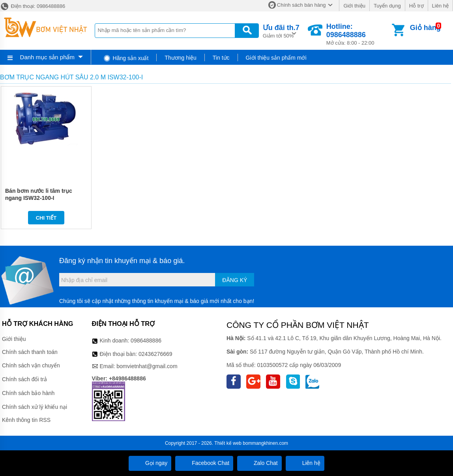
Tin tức (221, 58)
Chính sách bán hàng (301, 5)
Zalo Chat (259, 463)
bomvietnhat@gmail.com (147, 366)
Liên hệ (440, 6)
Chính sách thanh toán (30, 352)
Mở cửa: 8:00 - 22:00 (358, 34)
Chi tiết (46, 218)
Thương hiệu (180, 58)
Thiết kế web (228, 443)
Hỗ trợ (416, 6)
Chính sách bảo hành (28, 393)
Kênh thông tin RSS (26, 420)
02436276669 (155, 354)
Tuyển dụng (387, 6)
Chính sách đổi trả (24, 379)
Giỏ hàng (425, 28)
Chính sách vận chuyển (31, 365)
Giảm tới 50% (281, 31)
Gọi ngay (150, 463)
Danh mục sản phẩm (47, 57)
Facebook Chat (204, 463)
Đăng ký (235, 280)
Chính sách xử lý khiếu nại (35, 407)
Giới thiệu (354, 6)
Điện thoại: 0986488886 (33, 6)
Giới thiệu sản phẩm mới (276, 58)
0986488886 (146, 341)
